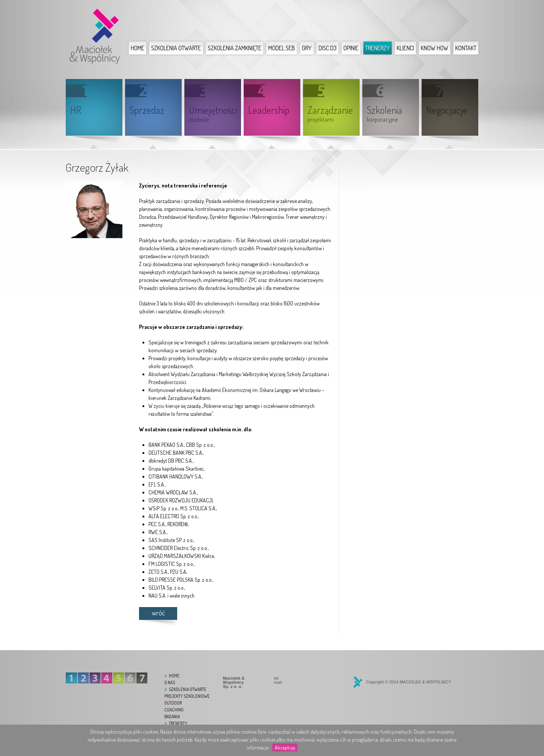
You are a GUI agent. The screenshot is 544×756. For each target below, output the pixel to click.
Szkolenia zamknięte (235, 48)
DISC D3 (328, 48)
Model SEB (282, 48)
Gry (307, 48)
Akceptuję (285, 747)
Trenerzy (378, 48)
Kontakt (466, 48)
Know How (435, 48)
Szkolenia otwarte (176, 48)
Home (138, 48)
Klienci (405, 48)
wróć (158, 613)
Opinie (351, 48)
